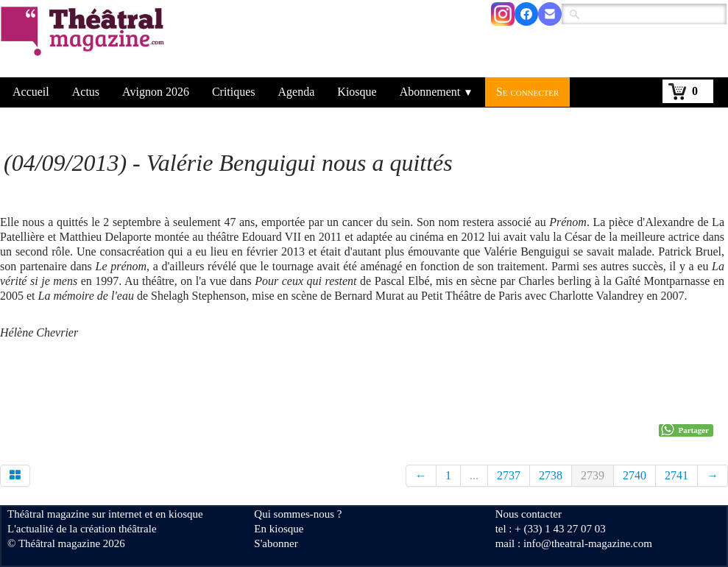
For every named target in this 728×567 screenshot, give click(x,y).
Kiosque (357, 92)
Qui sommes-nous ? (298, 514)
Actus (86, 92)
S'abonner (276, 543)
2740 (635, 475)
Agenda (297, 92)
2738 (551, 475)
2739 (593, 475)
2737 (509, 475)
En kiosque (279, 529)
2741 (676, 475)
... (474, 475)
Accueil (31, 92)
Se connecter (528, 92)
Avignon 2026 (156, 92)
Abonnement (437, 92)
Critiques (234, 92)
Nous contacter (529, 514)
